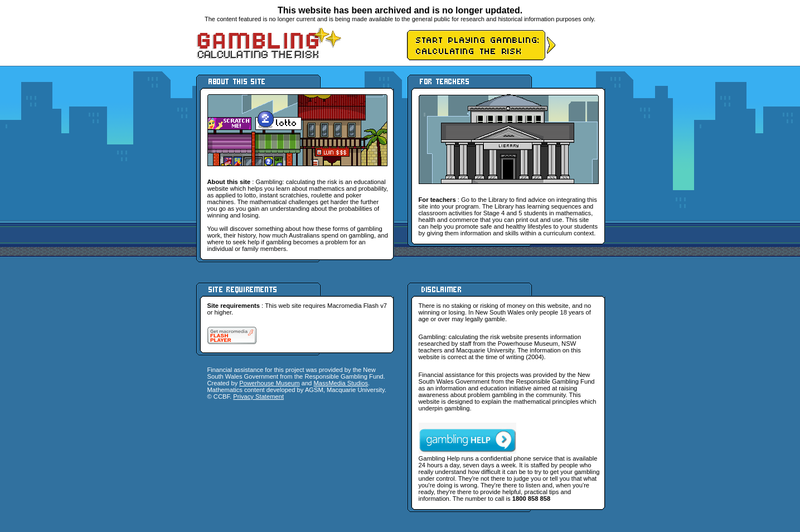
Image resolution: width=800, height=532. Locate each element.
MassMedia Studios (341, 383)
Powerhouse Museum (269, 383)
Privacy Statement (258, 396)
